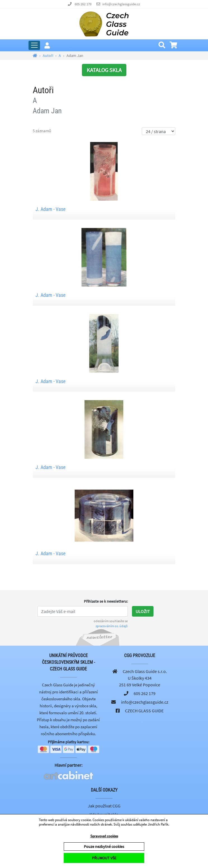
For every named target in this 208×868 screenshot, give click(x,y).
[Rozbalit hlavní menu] (34, 45)
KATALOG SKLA (104, 70)
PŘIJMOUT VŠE (104, 858)
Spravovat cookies (104, 836)
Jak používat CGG (104, 806)
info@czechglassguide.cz (121, 4)
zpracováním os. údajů (112, 626)
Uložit (143, 611)
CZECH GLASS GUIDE (144, 711)
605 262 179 (83, 4)
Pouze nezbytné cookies (104, 847)
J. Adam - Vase (50, 209)
